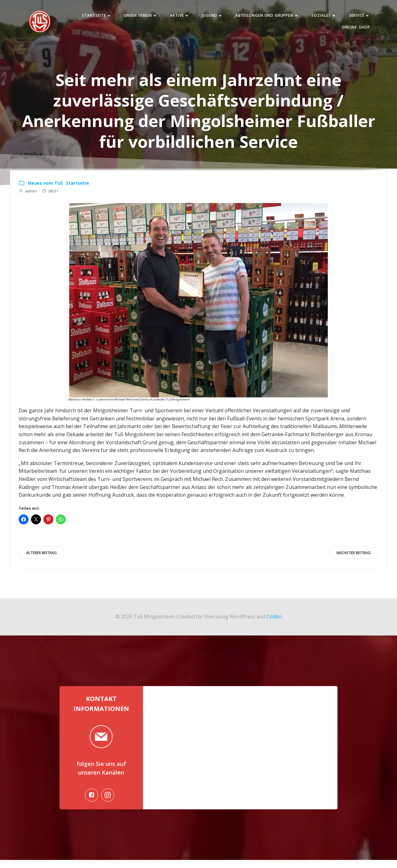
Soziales (321, 17)
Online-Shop (353, 28)
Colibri (274, 621)
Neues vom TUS (46, 187)
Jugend (209, 17)
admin (28, 195)
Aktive (177, 17)
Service (356, 17)
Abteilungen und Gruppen (264, 17)
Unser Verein (138, 17)
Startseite (94, 17)
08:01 (50, 195)
